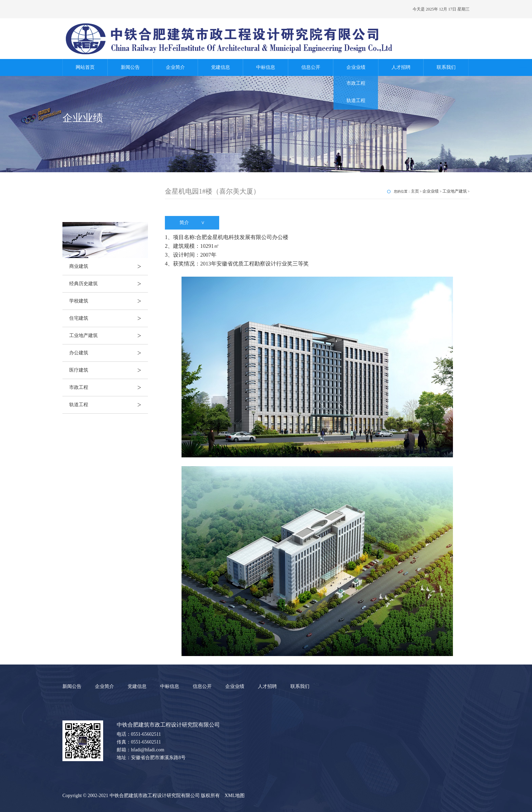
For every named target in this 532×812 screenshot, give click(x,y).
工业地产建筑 (109, 336)
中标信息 (266, 67)
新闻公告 (130, 67)
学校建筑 (109, 301)
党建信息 (221, 67)
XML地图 (235, 796)
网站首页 (85, 67)
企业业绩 (356, 67)
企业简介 (175, 67)
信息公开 (311, 67)
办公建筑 (109, 353)
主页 (415, 191)
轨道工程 (356, 101)
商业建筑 (109, 266)
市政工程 (356, 83)
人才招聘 (401, 67)
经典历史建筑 (109, 284)
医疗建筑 (109, 370)
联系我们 (446, 67)
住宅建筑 (109, 318)
